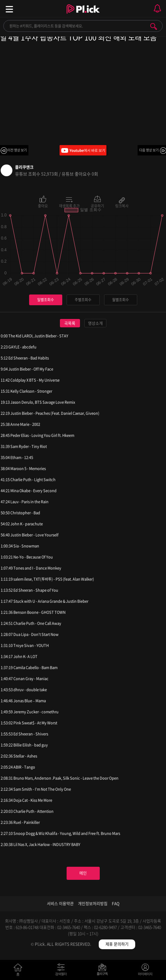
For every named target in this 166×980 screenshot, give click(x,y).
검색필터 (62, 971)
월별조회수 (120, 300)
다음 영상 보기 (149, 150)
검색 (154, 26)
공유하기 (97, 205)
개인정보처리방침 (93, 904)
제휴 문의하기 (117, 944)
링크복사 (122, 205)
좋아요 (43, 205)
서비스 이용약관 (60, 904)
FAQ (116, 904)
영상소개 (95, 323)
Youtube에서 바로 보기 (83, 150)
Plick (83, 15)
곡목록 (70, 323)
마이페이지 (145, 971)
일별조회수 (46, 300)
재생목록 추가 (69, 205)
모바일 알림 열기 (157, 9)
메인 (83, 873)
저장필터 (104, 971)
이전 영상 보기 (17, 150)
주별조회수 (83, 300)
